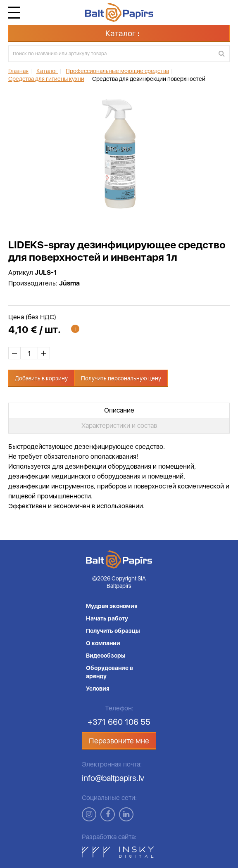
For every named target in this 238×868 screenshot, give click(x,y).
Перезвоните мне (119, 741)
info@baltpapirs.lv (113, 778)
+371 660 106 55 (119, 722)
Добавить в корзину (41, 378)
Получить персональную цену (121, 378)
